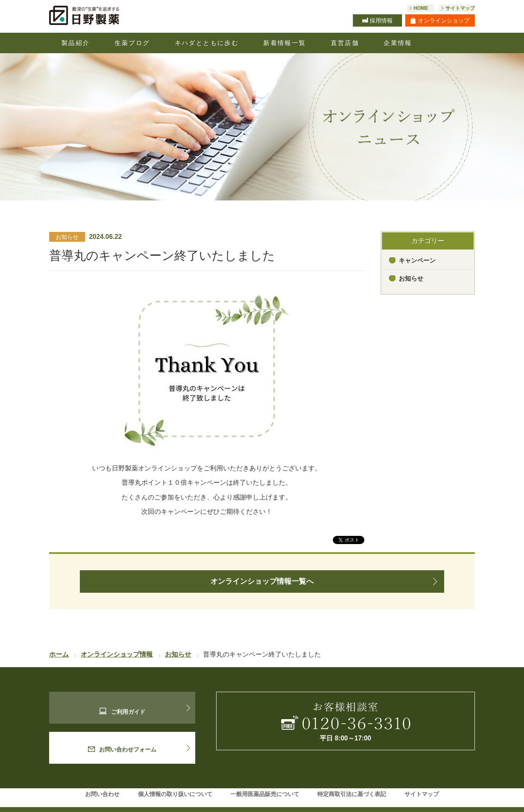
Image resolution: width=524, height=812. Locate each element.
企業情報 (398, 43)
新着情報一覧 (285, 43)
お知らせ (411, 278)
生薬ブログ (132, 43)
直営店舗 (345, 43)
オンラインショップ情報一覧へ (262, 581)
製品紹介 (76, 43)
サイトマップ (422, 783)
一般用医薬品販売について (265, 783)
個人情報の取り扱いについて (175, 783)
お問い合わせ (102, 783)
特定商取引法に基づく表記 (352, 783)
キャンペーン (417, 260)
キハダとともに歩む (207, 43)
